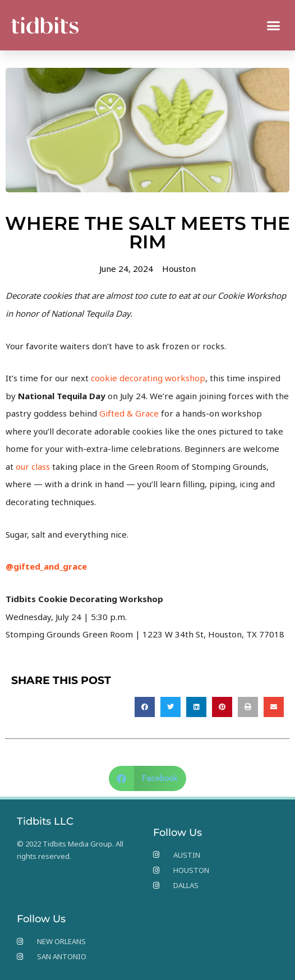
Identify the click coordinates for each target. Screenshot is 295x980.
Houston (179, 269)
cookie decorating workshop (148, 378)
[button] (274, 25)
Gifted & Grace (129, 413)
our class (33, 466)
